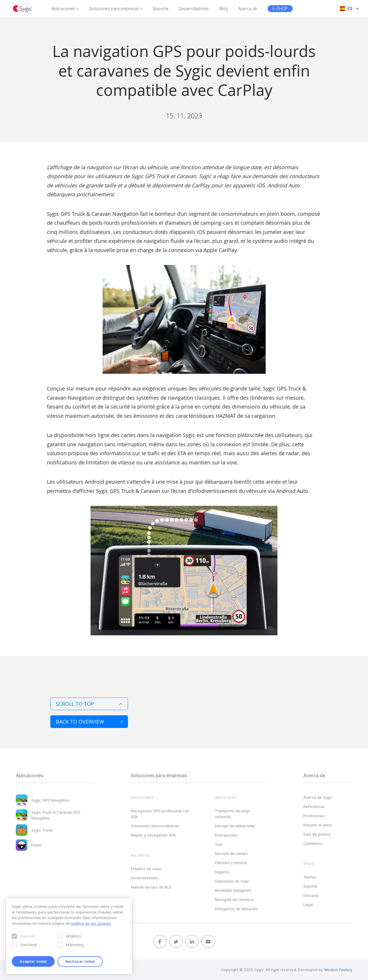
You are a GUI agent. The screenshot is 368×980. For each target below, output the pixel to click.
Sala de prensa (317, 834)
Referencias (314, 807)
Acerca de (248, 9)
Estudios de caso (146, 869)
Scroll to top (89, 704)
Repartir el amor (318, 825)
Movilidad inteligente (233, 890)
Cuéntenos (313, 843)
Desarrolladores (194, 9)
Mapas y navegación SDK (153, 835)
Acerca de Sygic (318, 797)
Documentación (144, 878)
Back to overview (89, 722)
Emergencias (226, 835)
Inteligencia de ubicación (236, 909)
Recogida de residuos (234, 899)
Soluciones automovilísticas (155, 826)
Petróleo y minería (231, 863)
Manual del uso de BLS (151, 887)
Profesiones (314, 816)
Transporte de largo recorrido (233, 814)
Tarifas (310, 877)
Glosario (311, 895)
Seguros (222, 872)
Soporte (161, 9)
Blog (223, 9)
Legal (308, 905)
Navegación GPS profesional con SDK (160, 814)
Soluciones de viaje (232, 881)
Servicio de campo (231, 853)
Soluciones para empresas (114, 9)
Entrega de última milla (235, 826)
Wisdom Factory (338, 970)
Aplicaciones (63, 9)
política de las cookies (91, 923)
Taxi (218, 844)
